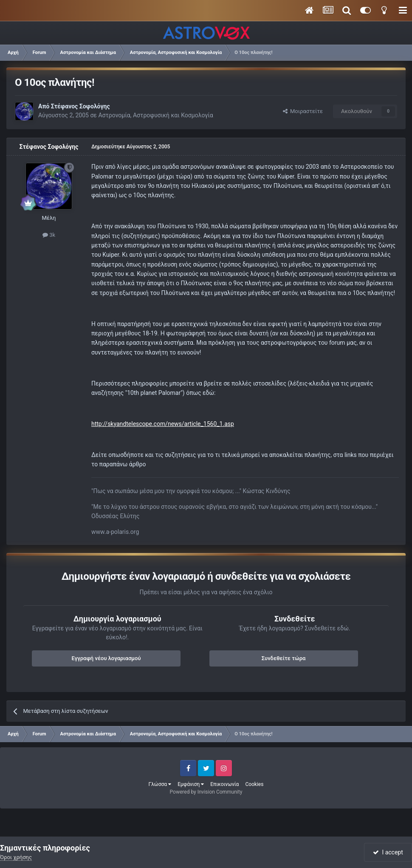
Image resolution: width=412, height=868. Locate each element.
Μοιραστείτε (303, 111)
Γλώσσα (160, 784)
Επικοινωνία (224, 784)
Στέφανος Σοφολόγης (80, 106)
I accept (388, 852)
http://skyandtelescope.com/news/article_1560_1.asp (163, 424)
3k (49, 235)
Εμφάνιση (191, 784)
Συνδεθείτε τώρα (284, 658)
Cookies (254, 784)
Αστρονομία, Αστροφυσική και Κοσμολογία (155, 115)
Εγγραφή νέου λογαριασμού (106, 658)
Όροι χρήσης (16, 857)
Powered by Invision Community (206, 792)
